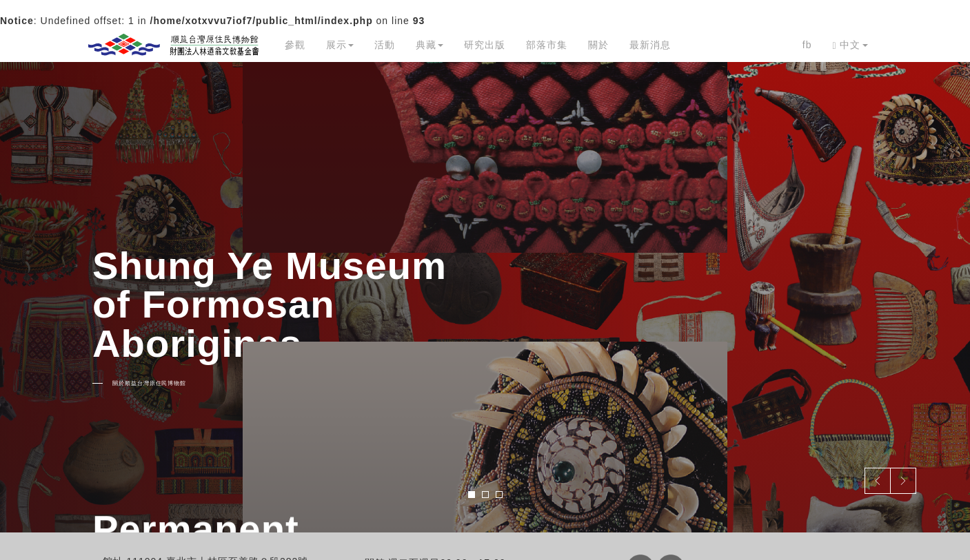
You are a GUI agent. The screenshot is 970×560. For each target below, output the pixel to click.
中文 (850, 45)
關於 (598, 45)
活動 (385, 45)
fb (807, 45)
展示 (340, 45)
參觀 (295, 45)
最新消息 (650, 45)
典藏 (430, 45)
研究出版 (485, 45)
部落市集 (547, 45)
